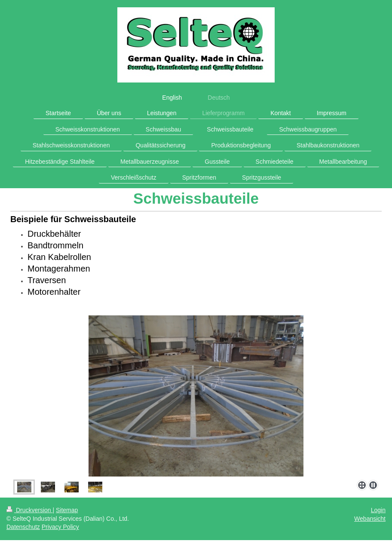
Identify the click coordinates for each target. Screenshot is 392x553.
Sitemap (67, 510)
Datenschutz (23, 527)
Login (378, 510)
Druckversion (29, 510)
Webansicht (370, 519)
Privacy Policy (60, 527)
